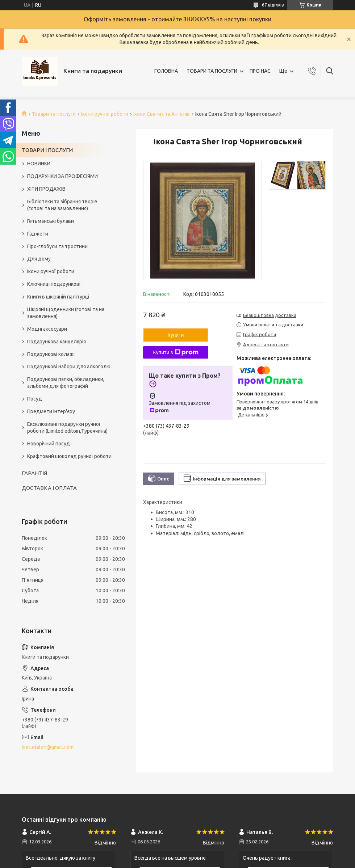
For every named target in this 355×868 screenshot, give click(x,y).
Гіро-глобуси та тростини (57, 246)
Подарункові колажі (51, 354)
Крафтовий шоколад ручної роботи (69, 456)
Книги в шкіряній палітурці (58, 297)
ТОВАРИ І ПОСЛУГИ (47, 150)
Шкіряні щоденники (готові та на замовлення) (66, 313)
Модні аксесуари (47, 329)
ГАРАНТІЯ (34, 473)
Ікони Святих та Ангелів (162, 114)
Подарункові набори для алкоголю (69, 367)
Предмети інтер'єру (51, 411)
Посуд (35, 399)
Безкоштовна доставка (270, 315)
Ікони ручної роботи (105, 114)
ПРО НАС (260, 71)
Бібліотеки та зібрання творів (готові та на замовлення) (62, 205)
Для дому (39, 259)
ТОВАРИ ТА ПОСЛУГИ (212, 71)
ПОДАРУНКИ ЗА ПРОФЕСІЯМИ (62, 176)
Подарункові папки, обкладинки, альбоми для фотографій (66, 383)
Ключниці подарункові (54, 284)
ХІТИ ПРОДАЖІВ (46, 189)
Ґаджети (38, 234)
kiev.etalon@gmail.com (48, 747)
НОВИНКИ (39, 164)
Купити (176, 335)
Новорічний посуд (49, 444)
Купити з (176, 352)
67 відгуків (273, 5)
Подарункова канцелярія (57, 342)
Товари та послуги (54, 114)
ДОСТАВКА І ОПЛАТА (49, 488)
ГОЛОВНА (166, 71)
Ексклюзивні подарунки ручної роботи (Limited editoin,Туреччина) (67, 427)
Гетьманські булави (51, 221)
